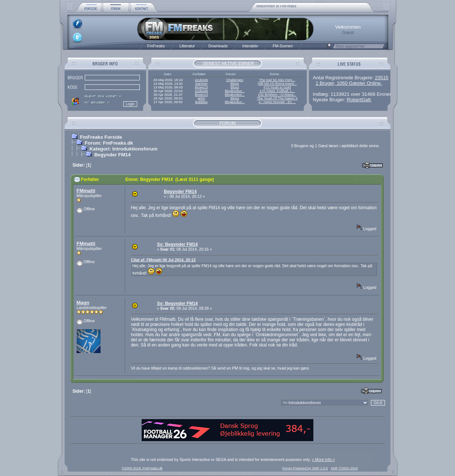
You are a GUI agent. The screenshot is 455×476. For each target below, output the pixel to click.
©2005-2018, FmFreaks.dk (142, 468)
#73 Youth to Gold (277, 87)
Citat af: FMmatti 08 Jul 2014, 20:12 (163, 260)
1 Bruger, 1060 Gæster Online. (349, 83)
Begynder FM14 (112, 155)
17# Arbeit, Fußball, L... (277, 91)
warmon (201, 84)
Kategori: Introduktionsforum (123, 149)
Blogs (235, 84)
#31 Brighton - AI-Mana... (277, 95)
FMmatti (86, 191)
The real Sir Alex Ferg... (277, 80)
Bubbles (201, 102)
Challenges (235, 80)
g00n (201, 98)
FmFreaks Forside (101, 137)
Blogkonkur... (235, 91)
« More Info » (323, 459)
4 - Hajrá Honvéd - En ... (277, 102)
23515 (381, 78)
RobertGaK (359, 100)
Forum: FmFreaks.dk (109, 143)
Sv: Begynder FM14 (177, 244)
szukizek (201, 80)
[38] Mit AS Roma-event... (277, 84)
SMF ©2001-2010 (344, 468)
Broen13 (201, 87)
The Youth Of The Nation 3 (277, 98)
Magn (83, 303)
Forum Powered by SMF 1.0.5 (305, 468)
